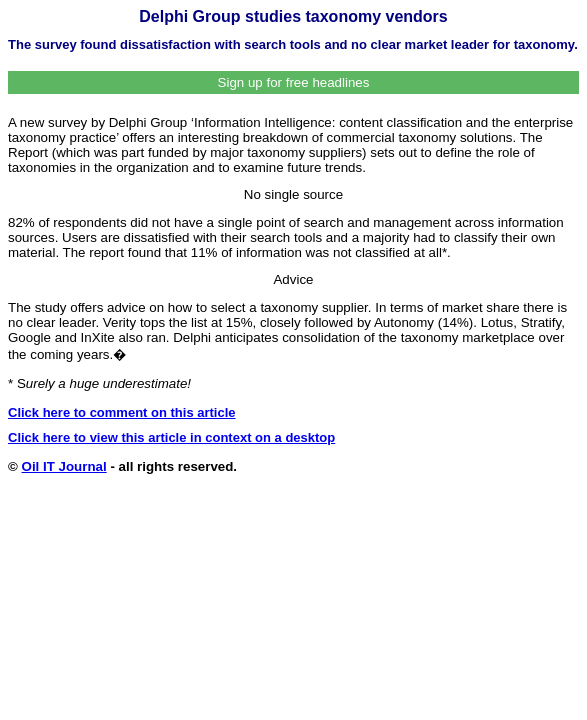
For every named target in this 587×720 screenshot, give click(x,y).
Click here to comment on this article (122, 412)
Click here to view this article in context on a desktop (171, 437)
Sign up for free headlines (294, 82)
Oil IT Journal (64, 466)
